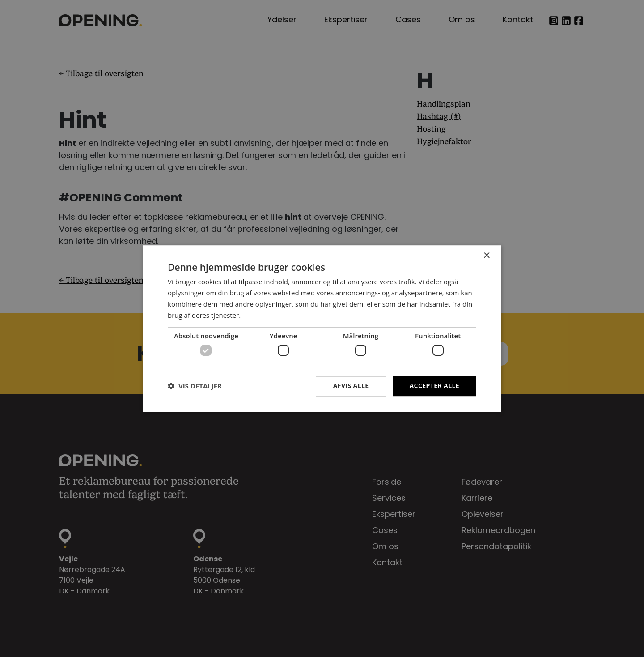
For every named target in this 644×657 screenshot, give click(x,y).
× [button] (486, 256)
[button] (195, 386)
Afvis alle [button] (351, 386)
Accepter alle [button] (434, 386)
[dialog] (322, 328)
